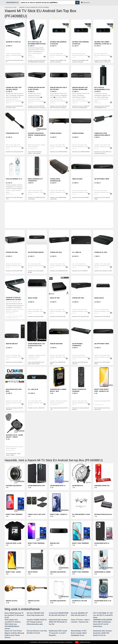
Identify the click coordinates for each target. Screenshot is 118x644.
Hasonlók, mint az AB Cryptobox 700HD (102, 198)
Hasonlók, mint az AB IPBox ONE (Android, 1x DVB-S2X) (58, 61)
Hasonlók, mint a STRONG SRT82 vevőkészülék (58, 198)
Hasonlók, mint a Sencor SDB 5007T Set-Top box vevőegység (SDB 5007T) (81, 108)
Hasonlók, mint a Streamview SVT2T (15, 152)
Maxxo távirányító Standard (79, 390)
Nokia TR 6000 (33, 298)
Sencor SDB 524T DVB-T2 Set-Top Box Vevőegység (59, 89)
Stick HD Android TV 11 (14, 179)
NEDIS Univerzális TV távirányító (35, 180)
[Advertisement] (59, 215)
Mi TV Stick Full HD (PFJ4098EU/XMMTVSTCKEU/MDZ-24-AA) (39, 44)
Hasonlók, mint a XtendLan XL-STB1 (103, 271)
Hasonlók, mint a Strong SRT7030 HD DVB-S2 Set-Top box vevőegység (37, 107)
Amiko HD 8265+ (77, 179)
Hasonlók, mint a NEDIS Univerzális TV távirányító (37, 198)
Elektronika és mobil (11, 7)
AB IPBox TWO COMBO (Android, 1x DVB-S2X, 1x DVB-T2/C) (103, 44)
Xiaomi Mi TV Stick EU (13, 42)
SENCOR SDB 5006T (56, 344)
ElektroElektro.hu (12, 2)
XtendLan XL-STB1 (101, 252)
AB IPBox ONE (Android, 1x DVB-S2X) (58, 43)
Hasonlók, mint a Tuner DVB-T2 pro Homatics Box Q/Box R (103, 153)
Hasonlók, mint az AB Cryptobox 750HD (102, 363)
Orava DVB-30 (99, 298)
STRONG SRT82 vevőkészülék (55, 180)
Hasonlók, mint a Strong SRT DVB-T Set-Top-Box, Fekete (14, 107)
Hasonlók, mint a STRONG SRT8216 (59, 152)
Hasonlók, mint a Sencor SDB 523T (14, 362)
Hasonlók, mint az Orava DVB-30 (102, 317)
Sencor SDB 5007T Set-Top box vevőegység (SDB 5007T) (80, 89)
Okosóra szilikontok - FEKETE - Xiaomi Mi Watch (37, 134)
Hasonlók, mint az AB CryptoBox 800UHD (36, 272)
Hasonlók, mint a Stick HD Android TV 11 (14, 198)
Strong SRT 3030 (78, 298)
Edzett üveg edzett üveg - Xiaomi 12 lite (101, 390)
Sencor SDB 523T (12, 344)
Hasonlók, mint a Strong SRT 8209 (14, 271)
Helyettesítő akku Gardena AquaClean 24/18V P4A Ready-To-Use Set (102, 633)
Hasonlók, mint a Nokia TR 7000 (58, 317)
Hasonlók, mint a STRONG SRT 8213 (59, 271)
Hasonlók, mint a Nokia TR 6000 (36, 317)
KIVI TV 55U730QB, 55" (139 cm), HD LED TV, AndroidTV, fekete (103, 615)
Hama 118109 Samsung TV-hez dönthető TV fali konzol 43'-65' (14, 615)
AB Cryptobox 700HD (102, 179)
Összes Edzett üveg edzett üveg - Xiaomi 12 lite (102, 409)
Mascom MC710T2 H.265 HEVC (14, 390)
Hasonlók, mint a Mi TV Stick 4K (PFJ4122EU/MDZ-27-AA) (102, 107)
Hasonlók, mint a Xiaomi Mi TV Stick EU (15, 61)
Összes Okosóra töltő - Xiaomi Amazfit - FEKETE (13, 454)
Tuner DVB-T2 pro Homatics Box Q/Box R (102, 134)
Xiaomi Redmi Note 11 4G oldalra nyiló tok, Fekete (36, 346)
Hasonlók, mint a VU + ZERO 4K (80, 271)
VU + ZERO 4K (77, 252)
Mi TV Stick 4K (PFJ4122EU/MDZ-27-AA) (102, 88)
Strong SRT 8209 (12, 252)
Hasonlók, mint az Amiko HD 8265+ (81, 197)
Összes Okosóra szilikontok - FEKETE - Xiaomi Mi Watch (35, 153)
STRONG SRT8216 (56, 133)
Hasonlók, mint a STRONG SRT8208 (81, 152)
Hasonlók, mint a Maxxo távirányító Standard (81, 409)
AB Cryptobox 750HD (102, 344)
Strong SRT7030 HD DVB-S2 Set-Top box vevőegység (36, 89)
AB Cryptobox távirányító (77, 345)
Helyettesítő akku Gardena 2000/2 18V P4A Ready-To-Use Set (58, 622)
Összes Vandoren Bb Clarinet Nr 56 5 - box (59, 409)
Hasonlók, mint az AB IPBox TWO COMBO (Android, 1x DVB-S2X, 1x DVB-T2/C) (103, 62)
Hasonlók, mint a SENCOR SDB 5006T (58, 363)
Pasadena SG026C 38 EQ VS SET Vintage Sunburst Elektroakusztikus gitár (37, 622)
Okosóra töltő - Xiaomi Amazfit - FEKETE (14, 436)
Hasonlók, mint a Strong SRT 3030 (80, 317)
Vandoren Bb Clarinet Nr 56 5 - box (58, 390)
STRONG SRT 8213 (56, 252)
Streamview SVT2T (12, 133)
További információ (85, 642)
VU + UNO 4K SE (33, 389)
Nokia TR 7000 (55, 298)
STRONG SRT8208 (78, 133)
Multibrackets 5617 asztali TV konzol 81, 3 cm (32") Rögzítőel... (58, 633)
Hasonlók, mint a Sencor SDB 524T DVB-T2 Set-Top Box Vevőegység (58, 107)
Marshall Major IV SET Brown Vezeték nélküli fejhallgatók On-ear (79, 633)
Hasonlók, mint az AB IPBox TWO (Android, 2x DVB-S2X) (80, 61)
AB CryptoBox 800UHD (36, 252)
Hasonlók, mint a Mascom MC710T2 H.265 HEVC (14, 409)
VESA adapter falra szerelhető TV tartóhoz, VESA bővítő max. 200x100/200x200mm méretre (13, 624)
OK (77, 642)
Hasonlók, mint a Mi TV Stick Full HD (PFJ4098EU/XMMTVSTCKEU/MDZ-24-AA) (37, 62)
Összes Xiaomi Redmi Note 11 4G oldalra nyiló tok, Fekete (36, 363)
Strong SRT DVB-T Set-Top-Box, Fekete (14, 88)
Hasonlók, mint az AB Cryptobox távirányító (80, 363)
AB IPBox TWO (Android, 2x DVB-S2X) (81, 43)
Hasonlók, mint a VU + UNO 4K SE (36, 408)
